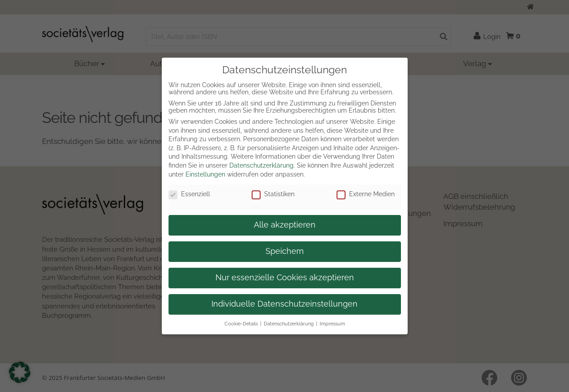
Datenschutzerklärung (261, 165)
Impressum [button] (332, 324)
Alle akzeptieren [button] (285, 225)
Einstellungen (205, 174)
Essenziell (189, 194)
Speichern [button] (285, 251)
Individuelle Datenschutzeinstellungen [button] (284, 304)
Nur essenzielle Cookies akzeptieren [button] (285, 278)
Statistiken (273, 194)
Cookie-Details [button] (241, 324)
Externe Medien (366, 194)
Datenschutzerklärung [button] (289, 324)
